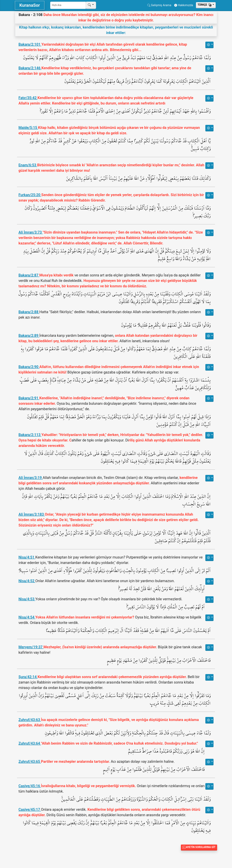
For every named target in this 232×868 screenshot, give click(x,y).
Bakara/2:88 (29, 312)
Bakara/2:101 (30, 44)
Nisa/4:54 (27, 617)
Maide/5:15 (28, 128)
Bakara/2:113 (30, 435)
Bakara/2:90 (29, 367)
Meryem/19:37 (31, 647)
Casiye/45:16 (30, 786)
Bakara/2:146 (30, 68)
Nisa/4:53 (27, 599)
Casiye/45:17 (30, 809)
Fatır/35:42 (28, 98)
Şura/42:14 (28, 677)
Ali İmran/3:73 (31, 232)
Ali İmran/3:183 (32, 514)
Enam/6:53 (28, 165)
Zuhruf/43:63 (30, 720)
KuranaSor (30, 5)
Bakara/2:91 (29, 398)
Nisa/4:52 (27, 581)
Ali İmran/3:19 (31, 478)
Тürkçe (205, 5)
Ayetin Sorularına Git (199, 847)
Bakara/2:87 (29, 275)
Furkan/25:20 (30, 195)
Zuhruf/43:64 (30, 743)
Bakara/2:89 (29, 335)
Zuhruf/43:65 (30, 761)
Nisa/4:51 (27, 557)
